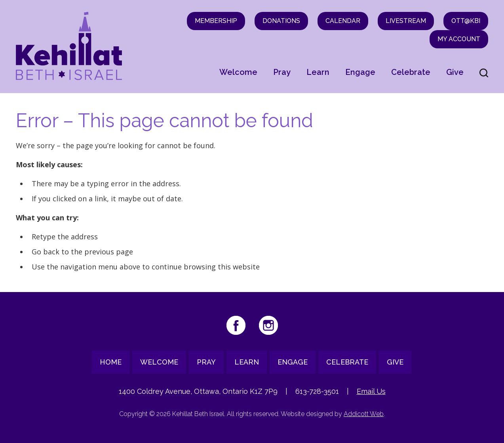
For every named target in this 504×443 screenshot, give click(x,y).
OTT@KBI (466, 21)
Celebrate (411, 72)
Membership (216, 21)
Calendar (343, 21)
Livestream (406, 21)
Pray (282, 72)
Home (111, 362)
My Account (459, 39)
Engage (360, 72)
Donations (281, 21)
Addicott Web (364, 414)
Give (455, 72)
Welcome (238, 72)
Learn (318, 72)
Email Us (371, 391)
